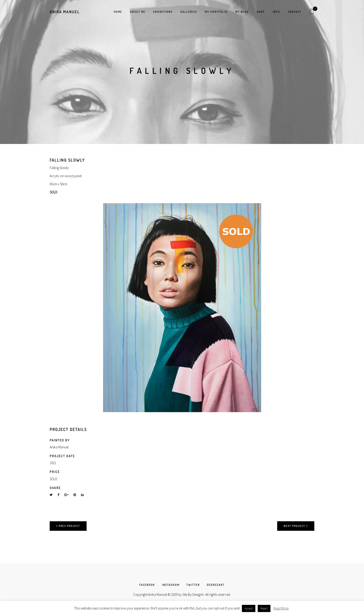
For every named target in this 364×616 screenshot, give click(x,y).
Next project (296, 526)
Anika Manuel (65, 12)
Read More (281, 608)
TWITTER (193, 585)
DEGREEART (216, 585)
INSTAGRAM (171, 585)
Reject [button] (264, 608)
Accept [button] (249, 608)
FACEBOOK (147, 585)
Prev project (68, 526)
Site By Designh (193, 595)
